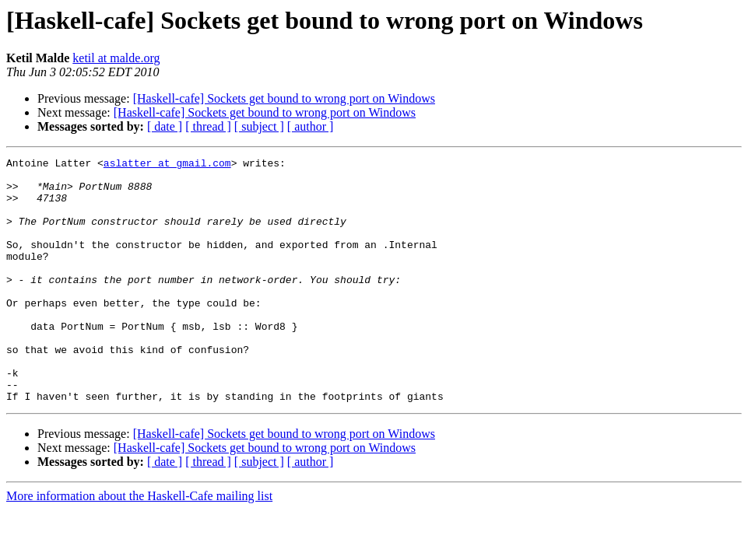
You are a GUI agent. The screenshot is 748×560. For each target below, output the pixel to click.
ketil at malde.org (116, 58)
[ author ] (311, 126)
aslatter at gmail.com (167, 165)
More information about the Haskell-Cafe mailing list (139, 545)
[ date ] (165, 126)
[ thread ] (208, 126)
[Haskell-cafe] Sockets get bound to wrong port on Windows (284, 98)
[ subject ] (259, 126)
